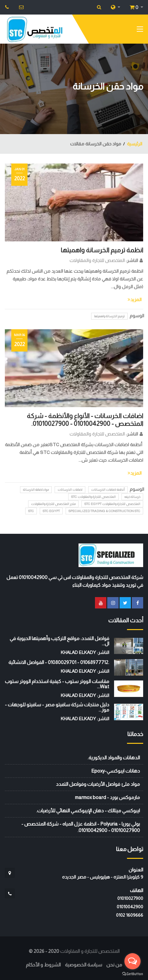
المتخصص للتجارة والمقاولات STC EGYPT (112, 504)
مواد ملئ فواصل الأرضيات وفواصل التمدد (98, 784)
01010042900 (130, 907)
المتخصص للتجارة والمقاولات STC (93, 497)
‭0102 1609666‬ (130, 915)
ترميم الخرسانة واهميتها (109, 316)
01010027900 (130, 898)
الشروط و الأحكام (43, 965)
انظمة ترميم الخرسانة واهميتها (102, 250)
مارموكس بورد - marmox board (107, 797)
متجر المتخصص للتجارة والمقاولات (53, 504)
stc (31, 511)
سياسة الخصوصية (84, 965)
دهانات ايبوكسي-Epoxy (116, 771)
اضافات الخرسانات (70, 490)
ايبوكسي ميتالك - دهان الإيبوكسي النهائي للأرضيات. (88, 811)
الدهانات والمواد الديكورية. (114, 758)
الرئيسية (135, 144)
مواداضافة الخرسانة (36, 490)
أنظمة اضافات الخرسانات (108, 490)
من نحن (114, 965)
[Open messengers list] (132, 961)
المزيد (135, 300)
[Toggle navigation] (140, 30)
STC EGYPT (51, 511)
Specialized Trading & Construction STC (104, 511)
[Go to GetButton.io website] (132, 974)
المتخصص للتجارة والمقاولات (97, 260)
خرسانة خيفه (132, 497)
